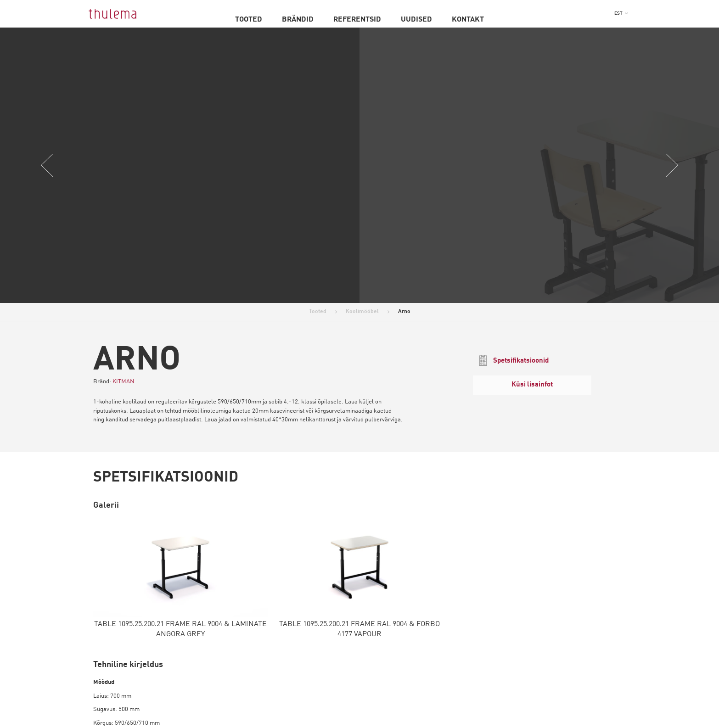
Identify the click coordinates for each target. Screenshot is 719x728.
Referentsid (357, 20)
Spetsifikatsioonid (513, 360)
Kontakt (468, 20)
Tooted (249, 20)
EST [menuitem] (618, 13)
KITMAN (124, 382)
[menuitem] (621, 13)
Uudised (416, 20)
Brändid (298, 20)
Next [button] (672, 165)
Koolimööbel (362, 312)
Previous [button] (47, 165)
